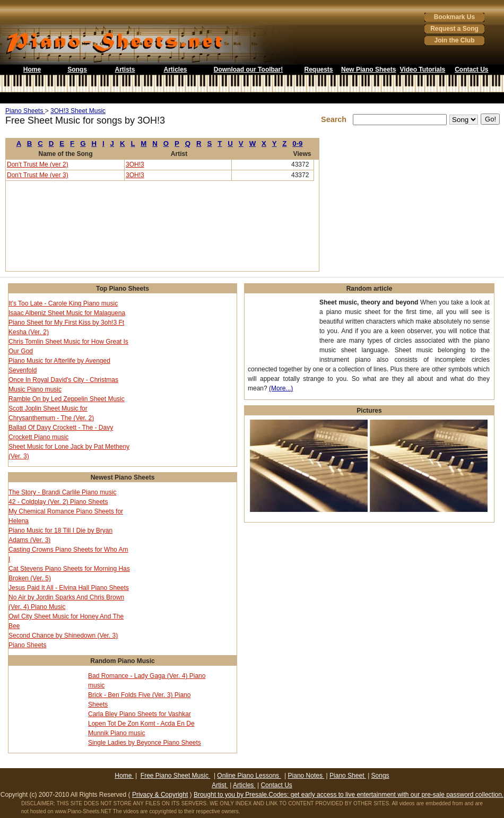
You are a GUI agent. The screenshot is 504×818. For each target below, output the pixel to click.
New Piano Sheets (368, 69)
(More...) (281, 388)
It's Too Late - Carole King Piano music (63, 303)
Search (336, 119)
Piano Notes (306, 776)
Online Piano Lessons (249, 776)
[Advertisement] (252, 98)
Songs (77, 69)
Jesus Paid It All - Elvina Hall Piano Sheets (69, 588)
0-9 (297, 143)
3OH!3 (135, 164)
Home (32, 69)
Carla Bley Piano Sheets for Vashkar (140, 714)
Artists (125, 69)
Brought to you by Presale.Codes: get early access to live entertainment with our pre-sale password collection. (349, 795)
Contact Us (471, 69)
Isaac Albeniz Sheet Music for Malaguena (67, 313)
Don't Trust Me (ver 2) (38, 164)
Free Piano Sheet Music (175, 776)
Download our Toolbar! (248, 69)
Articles (175, 69)
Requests (318, 69)
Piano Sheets (25, 111)
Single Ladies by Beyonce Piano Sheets (145, 743)
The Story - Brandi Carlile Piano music (62, 492)
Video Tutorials (423, 69)
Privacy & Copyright (160, 795)
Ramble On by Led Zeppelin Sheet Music (67, 399)
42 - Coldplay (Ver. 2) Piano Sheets (58, 502)
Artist (220, 785)
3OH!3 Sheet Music (78, 111)
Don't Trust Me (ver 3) (38, 175)
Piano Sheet (348, 776)
